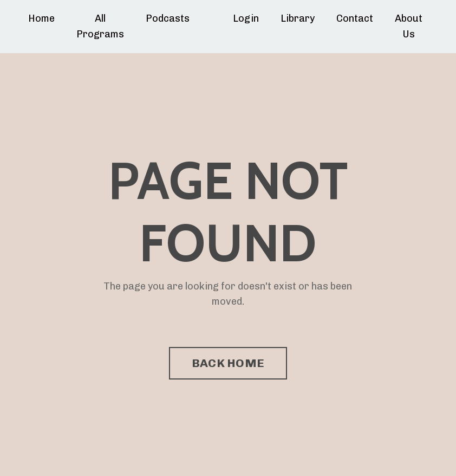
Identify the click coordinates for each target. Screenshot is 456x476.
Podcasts (168, 18)
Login (246, 18)
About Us (409, 26)
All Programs (100, 26)
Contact (355, 18)
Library (298, 18)
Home (41, 18)
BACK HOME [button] (228, 363)
